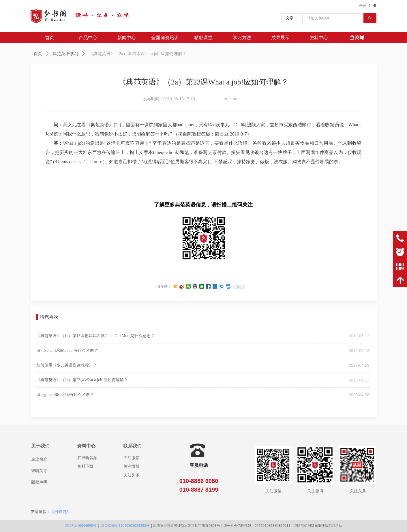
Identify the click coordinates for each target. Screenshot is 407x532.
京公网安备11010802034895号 (125, 526)
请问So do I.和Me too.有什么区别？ (67, 350)
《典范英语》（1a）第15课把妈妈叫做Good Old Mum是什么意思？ (96, 336)
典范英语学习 (65, 54)
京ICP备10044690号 (81, 526)
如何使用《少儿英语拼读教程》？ (67, 365)
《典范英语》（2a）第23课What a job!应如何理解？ (82, 380)
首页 (38, 54)
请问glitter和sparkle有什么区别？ (65, 395)
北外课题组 (61, 512)
